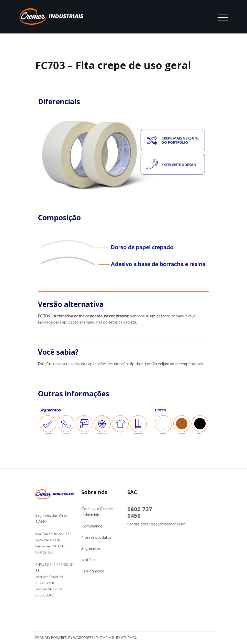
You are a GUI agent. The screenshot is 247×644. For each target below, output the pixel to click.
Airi (112, 638)
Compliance (92, 526)
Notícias (89, 560)
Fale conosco (93, 571)
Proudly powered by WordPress (64, 638)
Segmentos (91, 548)
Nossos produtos (96, 537)
